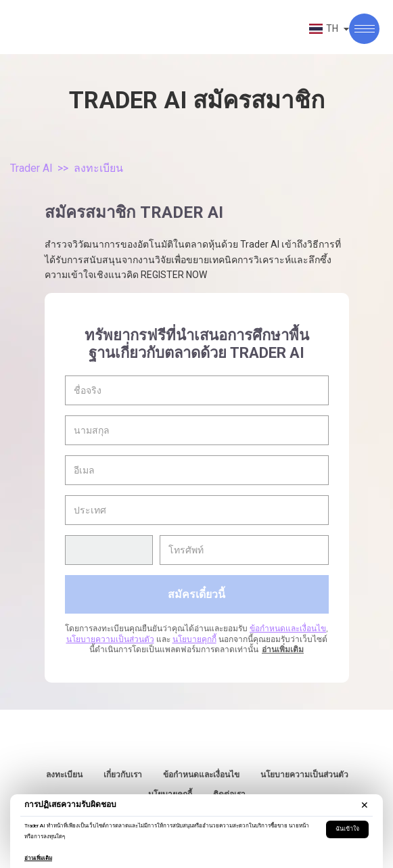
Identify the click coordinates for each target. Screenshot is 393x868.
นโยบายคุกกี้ (194, 639)
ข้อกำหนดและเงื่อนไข (288, 629)
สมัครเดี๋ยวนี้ (196, 594)
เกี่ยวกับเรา (123, 775)
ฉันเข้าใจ (347, 829)
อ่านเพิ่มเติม (38, 858)
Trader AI (31, 168)
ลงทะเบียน (64, 775)
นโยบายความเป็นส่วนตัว (110, 639)
